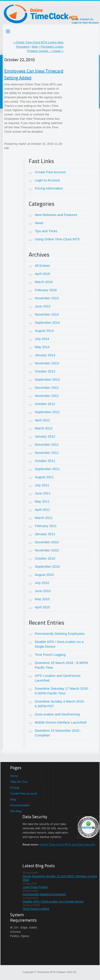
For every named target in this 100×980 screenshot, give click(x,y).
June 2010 (43, 591)
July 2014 (42, 339)
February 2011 (46, 526)
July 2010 (42, 583)
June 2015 (43, 306)
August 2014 (44, 331)
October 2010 (45, 558)
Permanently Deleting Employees (60, 634)
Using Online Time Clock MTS (57, 239)
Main (35, 47)
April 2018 (42, 274)
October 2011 (45, 461)
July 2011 (42, 485)
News (39, 223)
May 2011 (42, 501)
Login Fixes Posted (35, 887)
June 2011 (43, 493)
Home (14, 776)
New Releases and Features (56, 215)
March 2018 (44, 282)
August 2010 (44, 575)
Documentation (20, 805)
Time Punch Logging (50, 655)
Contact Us (87, 19)
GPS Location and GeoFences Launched (58, 678)
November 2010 (47, 550)
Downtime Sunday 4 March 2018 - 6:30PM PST (60, 704)
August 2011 (44, 477)
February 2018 (46, 290)
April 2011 (42, 510)
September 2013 (47, 379)
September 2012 (47, 412)
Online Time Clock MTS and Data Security (68, 845)
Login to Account (47, 180)
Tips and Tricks (46, 231)
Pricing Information (49, 188)
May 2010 (42, 599)
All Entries (42, 266)
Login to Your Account (85, 23)
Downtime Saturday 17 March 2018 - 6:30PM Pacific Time (62, 691)
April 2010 (42, 607)
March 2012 (44, 428)
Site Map (16, 811)
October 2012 (45, 404)
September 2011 (47, 469)
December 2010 (47, 542)
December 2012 (47, 388)
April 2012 (42, 420)
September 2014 (47, 322)
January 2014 (45, 355)
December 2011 (47, 444)
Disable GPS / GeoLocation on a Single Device (59, 644)
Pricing (15, 788)
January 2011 (45, 534)
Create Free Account (50, 172)
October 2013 (45, 371)
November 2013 (47, 363)
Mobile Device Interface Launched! (61, 722)
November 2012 (47, 396)
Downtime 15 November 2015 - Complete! (58, 733)
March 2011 (44, 518)
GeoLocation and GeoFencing (57, 714)
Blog (13, 799)
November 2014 (47, 314)
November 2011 (47, 453)
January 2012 (45, 436)
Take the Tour (19, 782)
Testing (8, 31)
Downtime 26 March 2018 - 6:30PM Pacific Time (61, 665)
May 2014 (42, 347)
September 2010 (47, 566)
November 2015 (47, 298)
